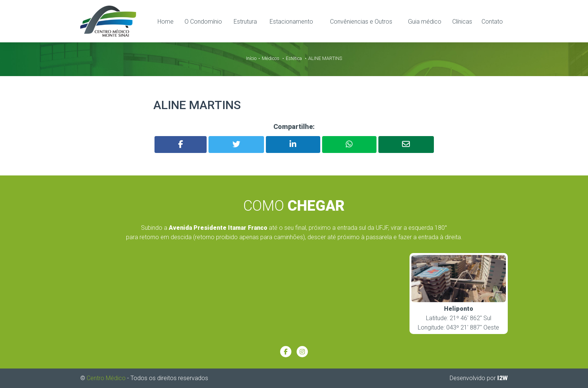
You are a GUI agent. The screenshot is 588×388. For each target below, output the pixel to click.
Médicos (271, 58)
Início (251, 58)
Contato (492, 21)
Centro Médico (106, 378)
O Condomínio (203, 21)
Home (166, 21)
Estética (294, 58)
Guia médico (425, 21)
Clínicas (462, 21)
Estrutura (245, 21)
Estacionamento (291, 21)
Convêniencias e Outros (361, 21)
